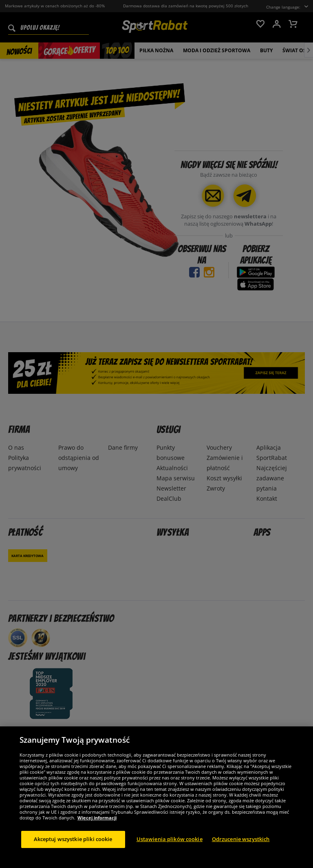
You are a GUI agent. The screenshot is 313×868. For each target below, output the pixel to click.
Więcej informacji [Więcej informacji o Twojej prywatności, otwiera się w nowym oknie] (97, 826)
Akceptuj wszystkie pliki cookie (73, 847)
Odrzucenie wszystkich (241, 847)
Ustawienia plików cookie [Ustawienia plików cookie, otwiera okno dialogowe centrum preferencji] (170, 847)
